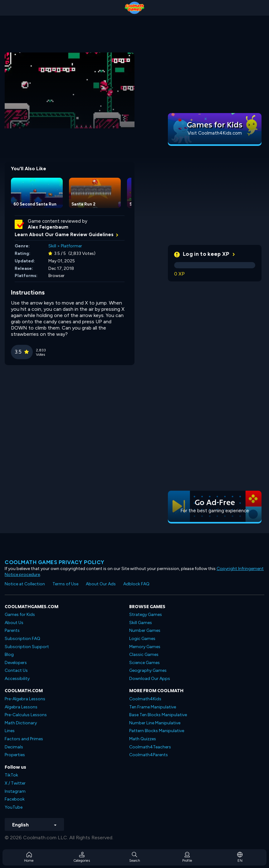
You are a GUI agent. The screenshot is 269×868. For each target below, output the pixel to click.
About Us (14, 623)
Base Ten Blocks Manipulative (158, 715)
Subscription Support (27, 647)
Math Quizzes (143, 739)
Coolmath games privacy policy (55, 562)
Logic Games (142, 639)
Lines (10, 731)
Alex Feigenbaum (48, 227)
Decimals (14, 747)
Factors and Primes (24, 739)
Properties (15, 755)
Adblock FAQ (136, 584)
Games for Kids (20, 615)
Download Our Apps (150, 679)
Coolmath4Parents (149, 755)
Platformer (71, 246)
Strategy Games (146, 615)
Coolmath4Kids (145, 699)
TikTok (11, 775)
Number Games (145, 630)
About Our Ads (101, 584)
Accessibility (17, 679)
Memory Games (145, 647)
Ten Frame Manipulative (153, 707)
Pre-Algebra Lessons (25, 699)
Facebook (15, 799)
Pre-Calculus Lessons (26, 715)
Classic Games (144, 655)
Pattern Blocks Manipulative (157, 731)
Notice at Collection (25, 584)
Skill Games (141, 623)
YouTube (14, 807)
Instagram (15, 791)
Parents (12, 630)
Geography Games (148, 670)
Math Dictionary (21, 723)
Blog (9, 655)
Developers (16, 663)
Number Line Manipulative (155, 723)
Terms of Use (65, 584)
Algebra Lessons (21, 707)
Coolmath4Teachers (150, 747)
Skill (52, 246)
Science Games (144, 663)
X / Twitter (15, 783)
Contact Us (16, 670)
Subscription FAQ (22, 639)
